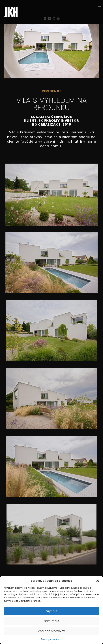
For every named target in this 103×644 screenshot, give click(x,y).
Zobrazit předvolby (51, 631)
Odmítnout (51, 621)
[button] (98, 581)
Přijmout (51, 611)
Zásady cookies (50, 639)
